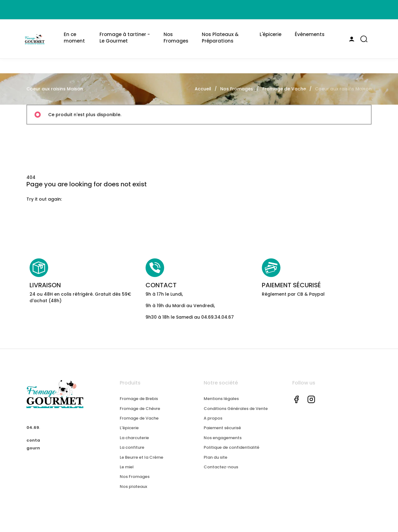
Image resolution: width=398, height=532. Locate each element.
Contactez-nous (221, 473)
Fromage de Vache (139, 424)
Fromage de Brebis (139, 405)
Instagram (311, 406)
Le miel (127, 473)
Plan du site (215, 464)
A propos (213, 424)
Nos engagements (223, 444)
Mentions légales (221, 405)
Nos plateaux (133, 493)
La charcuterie (134, 444)
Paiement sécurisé (222, 434)
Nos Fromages (135, 483)
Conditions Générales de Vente (236, 415)
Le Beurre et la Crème (141, 464)
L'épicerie (129, 434)
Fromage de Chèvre (140, 415)
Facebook (296, 406)
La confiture (132, 454)
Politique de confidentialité (231, 454)
